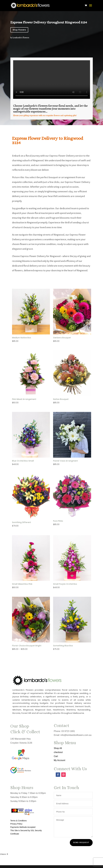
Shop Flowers (19, 30)
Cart (56, 756)
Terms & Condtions (19, 821)
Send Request (81, 842)
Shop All (58, 748)
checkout (58, 752)
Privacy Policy (16, 824)
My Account (59, 760)
